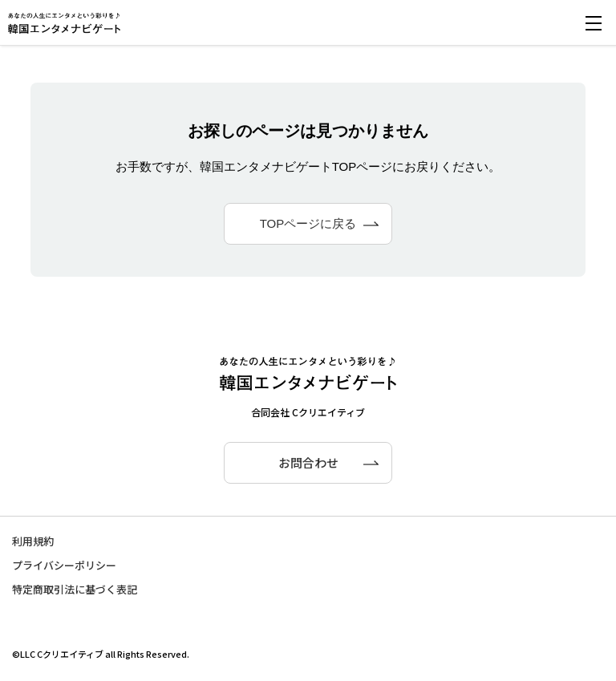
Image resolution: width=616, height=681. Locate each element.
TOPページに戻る (308, 223)
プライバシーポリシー (64, 565)
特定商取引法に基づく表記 (75, 589)
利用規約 (33, 541)
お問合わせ (308, 462)
